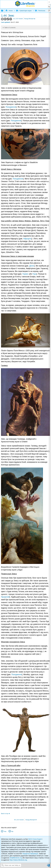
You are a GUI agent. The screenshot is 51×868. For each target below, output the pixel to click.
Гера (34, 274)
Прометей (5, 597)
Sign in (48, 866)
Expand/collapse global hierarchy (4, 11)
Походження (11, 107)
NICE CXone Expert (35, 839)
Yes (5, 831)
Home (9, 11)
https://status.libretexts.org (18, 860)
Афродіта (27, 239)
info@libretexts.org (16, 858)
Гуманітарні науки (24, 11)
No (12, 831)
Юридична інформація (30, 854)
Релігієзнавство (42, 11)
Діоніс (32, 266)
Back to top (5, 814)
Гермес (25, 274)
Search (3, 865)
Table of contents (10, 28)
